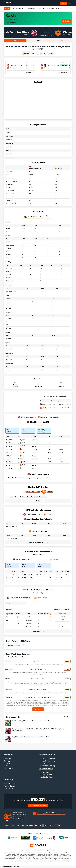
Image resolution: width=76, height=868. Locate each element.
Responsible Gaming (47, 766)
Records (35, 53)
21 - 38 (35, 449)
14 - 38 (35, 462)
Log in (64, 3)
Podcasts (43, 763)
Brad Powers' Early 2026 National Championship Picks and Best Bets (32, 721)
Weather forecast (45, 36)
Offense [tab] (19, 598)
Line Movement (62, 73)
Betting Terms (38, 425)
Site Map (7, 825)
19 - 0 (35, 456)
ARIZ (23, 446)
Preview (43, 53)
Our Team (7, 763)
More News (67, 717)
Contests (9, 780)
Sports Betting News (47, 761)
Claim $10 (66, 21)
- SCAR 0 (27, 581)
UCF (23, 468)
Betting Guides (47, 755)
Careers (7, 761)
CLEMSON (48, 514)
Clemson (69, 32)
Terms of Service (28, 825)
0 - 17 (35, 468)
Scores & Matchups (19, 8)
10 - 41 (35, 459)
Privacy (18, 825)
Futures (59, 8)
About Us (8, 755)
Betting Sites (46, 768)
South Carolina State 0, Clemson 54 (35, 497)
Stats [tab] (15, 41)
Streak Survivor (10, 784)
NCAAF (7, 8)
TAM (23, 443)
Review (67, 661)
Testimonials (9, 768)
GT (23, 459)
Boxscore (26, 53)
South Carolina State (33, 492)
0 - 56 (35, 446)
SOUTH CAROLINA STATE (32, 514)
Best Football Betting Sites (15, 645)
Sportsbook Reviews (47, 759)
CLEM (45, 408)
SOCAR (24, 462)
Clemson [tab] (49, 217)
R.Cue (8, 575)
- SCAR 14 (27, 575)
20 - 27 (35, 440)
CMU (24, 452)
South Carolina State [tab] (33, 217)
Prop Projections (49, 8)
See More (38, 709)
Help (13, 825)
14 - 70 (35, 443)
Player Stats (30, 73)
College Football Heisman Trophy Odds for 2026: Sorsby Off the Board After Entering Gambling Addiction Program (39, 730)
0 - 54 (35, 465)
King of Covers (9, 786)
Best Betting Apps (46, 777)
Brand (6, 766)
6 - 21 (35, 452)
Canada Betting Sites (47, 772)
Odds (39, 8)
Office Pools (8, 788)
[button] (38, 501)
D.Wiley (8, 578)
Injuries (51, 53)
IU (23, 449)
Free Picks (31, 8)
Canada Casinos (46, 775)
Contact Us (8, 759)
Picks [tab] (38, 41)
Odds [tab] (61, 41)
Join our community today (38, 806)
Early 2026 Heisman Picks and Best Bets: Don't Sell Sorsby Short (30, 737)
